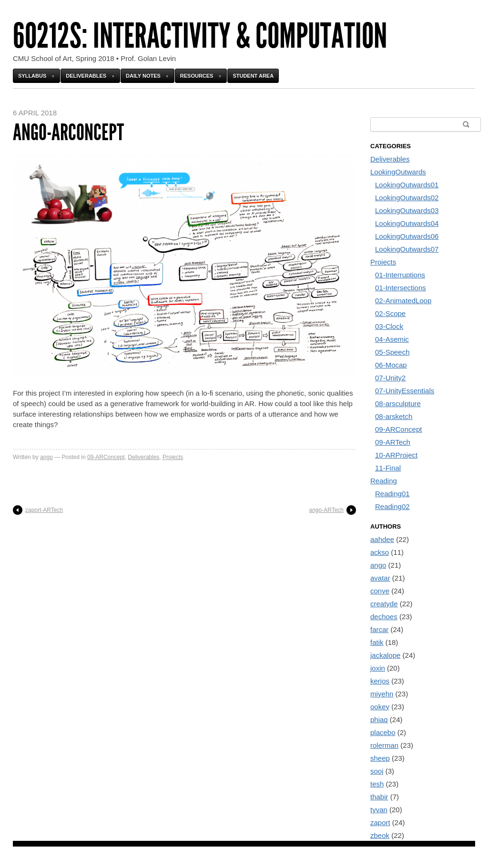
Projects (173, 457)
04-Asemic (392, 339)
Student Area (253, 76)
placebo (383, 732)
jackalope (385, 655)
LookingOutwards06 (407, 236)
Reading (384, 481)
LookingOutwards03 (407, 210)
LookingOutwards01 (407, 185)
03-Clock (389, 326)
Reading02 (392, 506)
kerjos (380, 681)
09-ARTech (393, 442)
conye (380, 591)
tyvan (379, 810)
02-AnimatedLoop (403, 301)
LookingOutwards (398, 172)
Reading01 (392, 494)
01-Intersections (401, 288)
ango (46, 457)
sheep (380, 758)
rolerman (384, 745)
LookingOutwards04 (407, 223)
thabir (379, 797)
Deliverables (86, 76)
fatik (377, 642)
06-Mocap (391, 365)
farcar (379, 629)
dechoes (384, 617)
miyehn (382, 694)
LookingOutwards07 (407, 249)
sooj (377, 771)
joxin (378, 668)
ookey (380, 707)
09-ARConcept (106, 457)
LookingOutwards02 (407, 198)
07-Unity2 (390, 378)
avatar (380, 578)
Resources (197, 76)
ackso (380, 552)
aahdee (382, 539)
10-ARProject (396, 455)
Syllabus (32, 76)
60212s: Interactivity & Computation (200, 36)
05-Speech (392, 352)
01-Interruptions (400, 275)
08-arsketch (394, 416)
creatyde (384, 604)
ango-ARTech (327, 510)
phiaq (379, 720)
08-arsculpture (398, 403)
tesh (377, 784)
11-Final (388, 468)
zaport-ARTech (44, 510)
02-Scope (390, 313)
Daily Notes (143, 76)
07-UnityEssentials (405, 391)
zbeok (380, 835)
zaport (380, 822)
